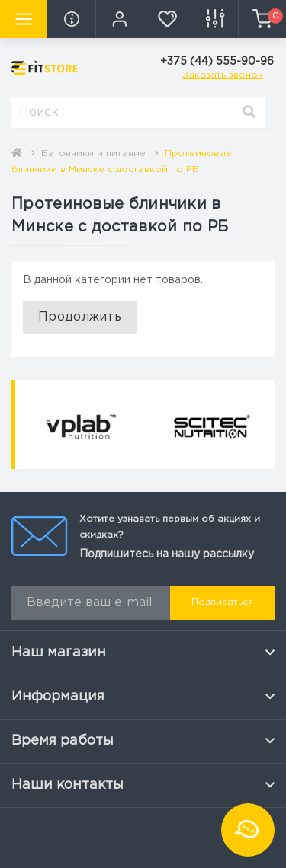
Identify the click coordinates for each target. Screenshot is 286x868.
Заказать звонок (223, 75)
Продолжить (80, 317)
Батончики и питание (93, 153)
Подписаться (222, 602)
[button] (119, 19)
